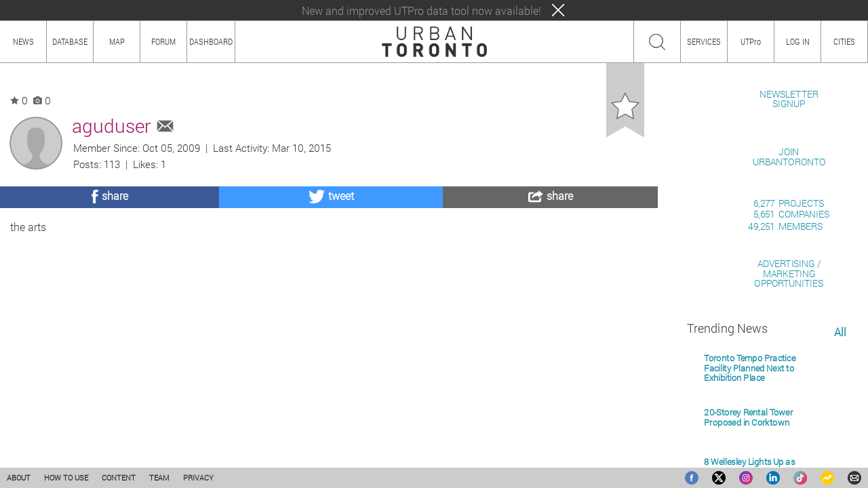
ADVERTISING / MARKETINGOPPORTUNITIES (789, 430)
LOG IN (798, 41)
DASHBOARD (211, 41)
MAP (117, 41)
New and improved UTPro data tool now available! (421, 11)
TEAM (159, 477)
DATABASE (70, 41)
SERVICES (704, 41)
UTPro (751, 41)
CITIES (844, 41)
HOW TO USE (66, 477)
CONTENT (119, 477)
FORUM (163, 41)
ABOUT (19, 477)
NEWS (23, 41)
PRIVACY (198, 477)
